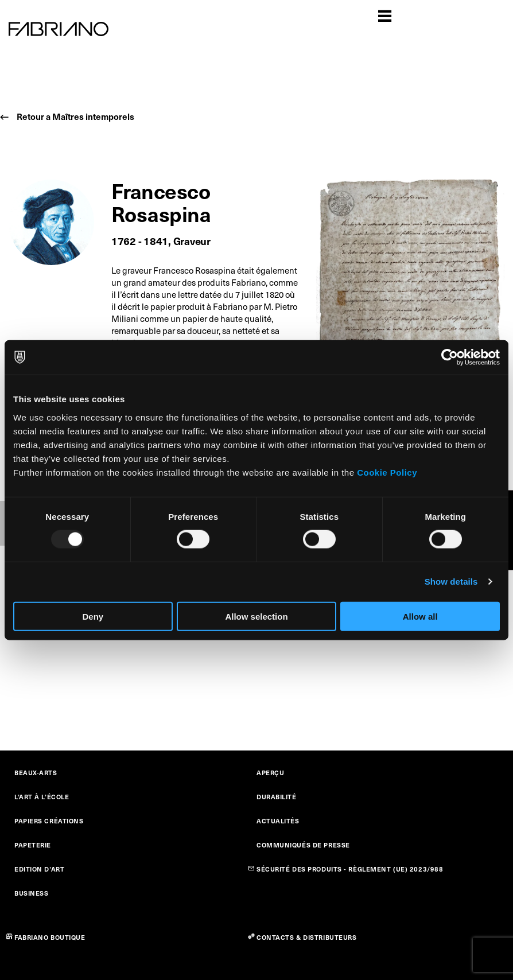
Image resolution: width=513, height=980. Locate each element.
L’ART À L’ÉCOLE (42, 797)
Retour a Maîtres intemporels (75, 116)
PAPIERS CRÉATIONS (49, 821)
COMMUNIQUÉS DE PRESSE (303, 845)
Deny (93, 616)
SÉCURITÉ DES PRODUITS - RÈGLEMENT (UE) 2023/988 (350, 869)
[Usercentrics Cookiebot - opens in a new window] (450, 357)
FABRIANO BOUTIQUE (50, 937)
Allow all (420, 616)
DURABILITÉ (277, 797)
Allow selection (256, 616)
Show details (451, 582)
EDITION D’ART (39, 869)
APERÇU (270, 773)
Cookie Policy (387, 472)
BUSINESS (31, 893)
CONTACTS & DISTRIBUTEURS (306, 937)
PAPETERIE (33, 845)
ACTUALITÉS (278, 821)
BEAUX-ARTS (36, 773)
